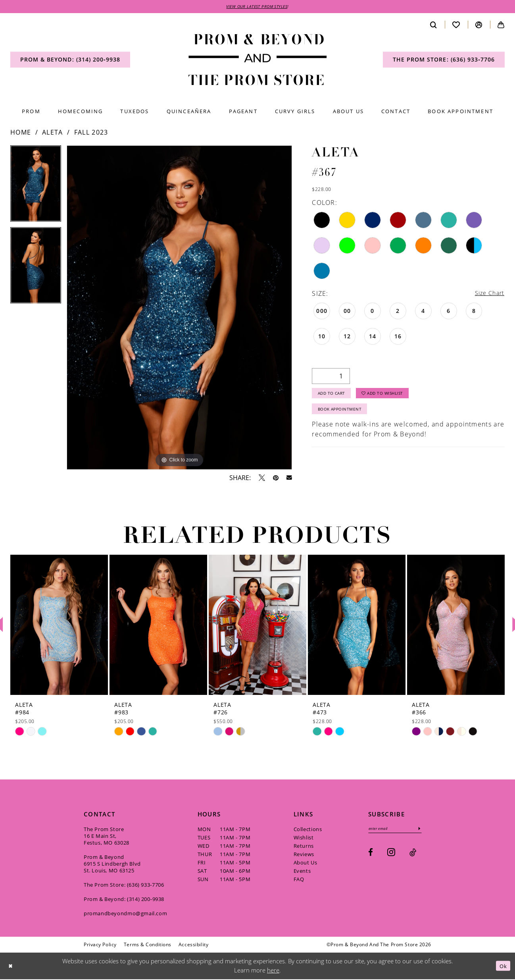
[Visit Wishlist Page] (456, 26)
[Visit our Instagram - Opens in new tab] (391, 854)
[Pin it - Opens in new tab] (276, 478)
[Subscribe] (428, 830)
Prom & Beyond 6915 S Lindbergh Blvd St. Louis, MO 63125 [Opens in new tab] (112, 864)
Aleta (53, 133)
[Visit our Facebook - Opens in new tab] (371, 855)
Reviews (304, 855)
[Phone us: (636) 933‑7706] (444, 61)
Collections (308, 830)
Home (21, 133)
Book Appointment (344, 415)
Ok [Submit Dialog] (502, 966)
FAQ (299, 880)
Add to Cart (335, 396)
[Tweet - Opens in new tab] (262, 478)
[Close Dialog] (12, 967)
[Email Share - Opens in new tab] (289, 479)
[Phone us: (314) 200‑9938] (70, 61)
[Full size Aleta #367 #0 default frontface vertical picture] (179, 309)
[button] (479, 26)
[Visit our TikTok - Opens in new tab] (413, 855)
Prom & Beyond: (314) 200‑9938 (124, 900)
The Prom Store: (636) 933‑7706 (124, 885)
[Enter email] (399, 830)
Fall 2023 (91, 133)
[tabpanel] (36, 187)
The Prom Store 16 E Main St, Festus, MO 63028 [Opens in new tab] (107, 837)
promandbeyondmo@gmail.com (125, 914)
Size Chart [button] (488, 294)
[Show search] (434, 26)
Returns (304, 847)
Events (302, 872)
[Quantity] (331, 378)
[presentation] (59, 626)
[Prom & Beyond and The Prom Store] (258, 61)
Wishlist (304, 838)
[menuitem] (70, 61)
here (273, 971)
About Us (306, 863)
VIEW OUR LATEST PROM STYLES (257, 7)
